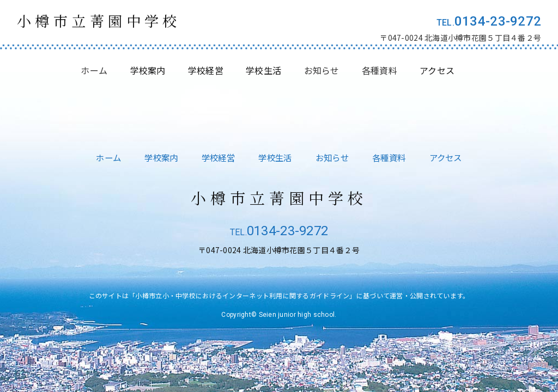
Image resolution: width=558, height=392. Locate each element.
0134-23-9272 (498, 21)
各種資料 (380, 71)
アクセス (452, 157)
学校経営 (216, 157)
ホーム (94, 71)
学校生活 (275, 157)
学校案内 (157, 157)
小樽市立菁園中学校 (105, 22)
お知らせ (322, 71)
